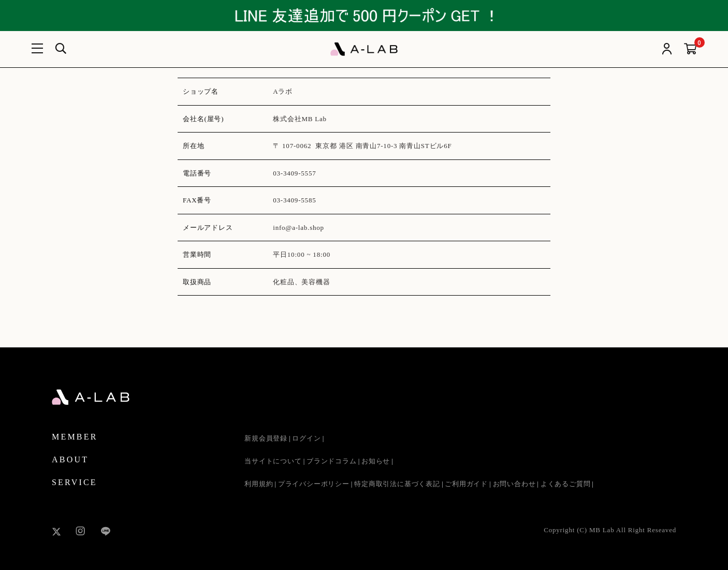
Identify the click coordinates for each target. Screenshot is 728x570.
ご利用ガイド (466, 484)
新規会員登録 (266, 438)
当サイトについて (273, 461)
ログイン (306, 438)
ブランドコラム (332, 461)
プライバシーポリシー (314, 484)
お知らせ (376, 461)
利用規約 (259, 484)
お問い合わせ (514, 484)
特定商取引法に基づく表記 (397, 484)
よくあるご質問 (566, 484)
